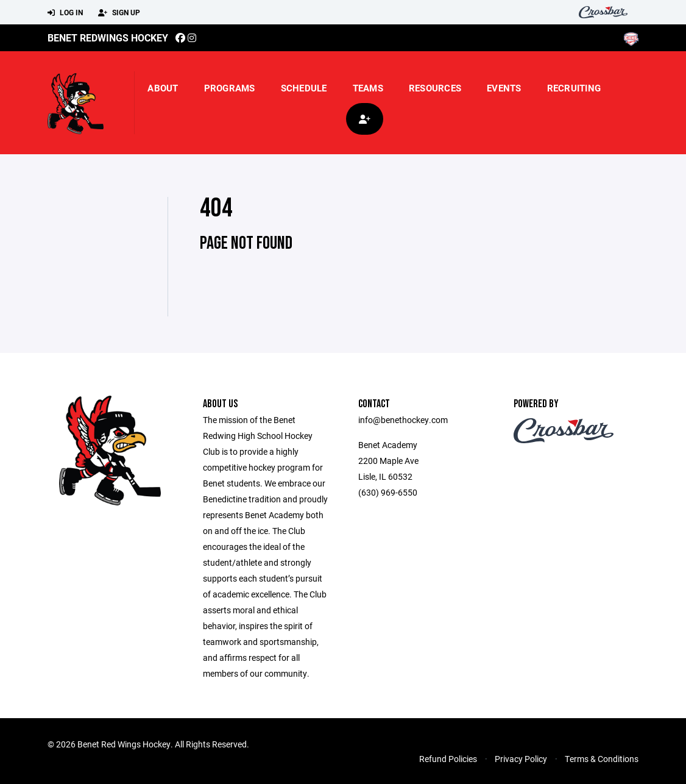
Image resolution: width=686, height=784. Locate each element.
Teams (368, 88)
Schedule (304, 88)
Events (504, 88)
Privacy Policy (521, 759)
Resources (435, 88)
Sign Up (119, 13)
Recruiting (574, 88)
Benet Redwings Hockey (108, 37)
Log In (65, 13)
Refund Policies (448, 759)
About (163, 88)
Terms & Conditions (602, 759)
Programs (230, 88)
